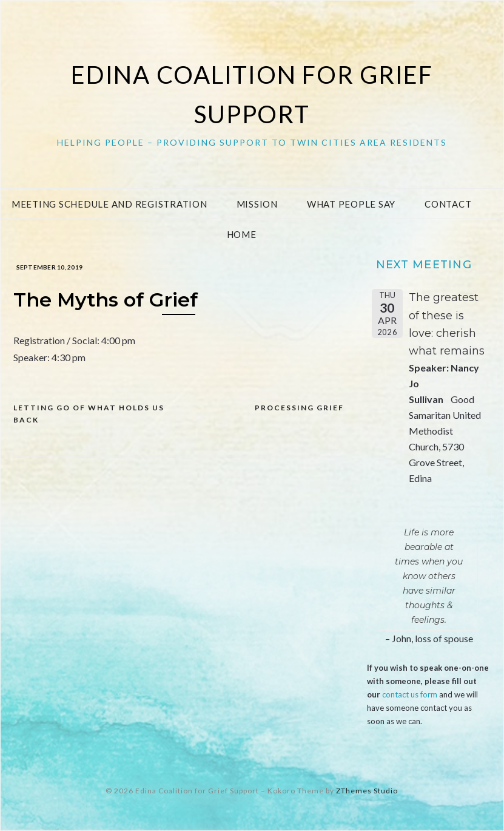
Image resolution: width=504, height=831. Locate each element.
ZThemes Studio (367, 791)
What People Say (351, 204)
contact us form (410, 694)
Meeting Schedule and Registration (109, 204)
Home (242, 234)
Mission (257, 204)
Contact (448, 204)
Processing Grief (299, 408)
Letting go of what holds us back (89, 414)
